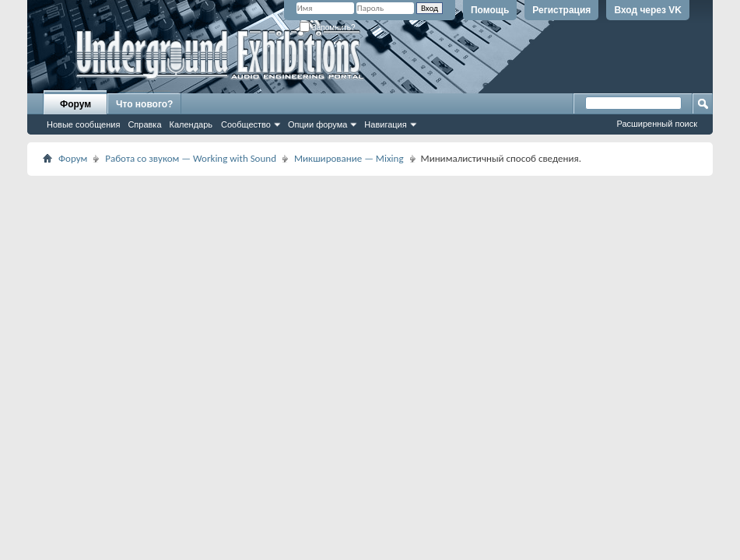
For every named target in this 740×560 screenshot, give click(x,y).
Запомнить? (328, 28)
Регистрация (561, 10)
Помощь (490, 10)
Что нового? (144, 104)
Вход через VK (648, 10)
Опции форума (317, 124)
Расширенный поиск (657, 124)
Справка (144, 124)
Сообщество (246, 124)
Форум (75, 104)
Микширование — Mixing (349, 158)
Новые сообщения (83, 124)
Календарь (191, 124)
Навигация (385, 124)
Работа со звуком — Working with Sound (191, 158)
